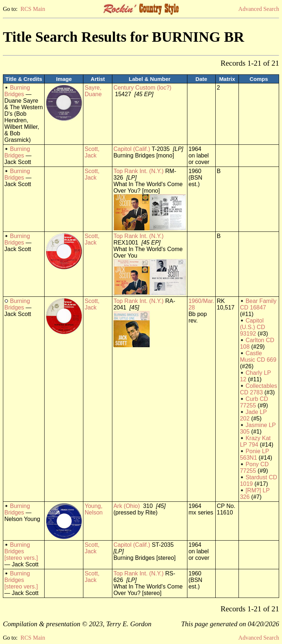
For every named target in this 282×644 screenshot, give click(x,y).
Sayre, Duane (93, 91)
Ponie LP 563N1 (254, 454)
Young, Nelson (94, 509)
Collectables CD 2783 (259, 389)
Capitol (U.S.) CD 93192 (252, 327)
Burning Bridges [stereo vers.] (21, 551)
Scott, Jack (92, 152)
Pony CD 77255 (254, 467)
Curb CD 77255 (254, 402)
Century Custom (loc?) (142, 88)
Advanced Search (259, 9)
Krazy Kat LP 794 (255, 441)
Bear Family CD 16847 (258, 304)
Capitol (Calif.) (132, 149)
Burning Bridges (17, 91)
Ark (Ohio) (127, 506)
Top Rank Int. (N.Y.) (138, 171)
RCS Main (33, 9)
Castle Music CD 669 (258, 356)
